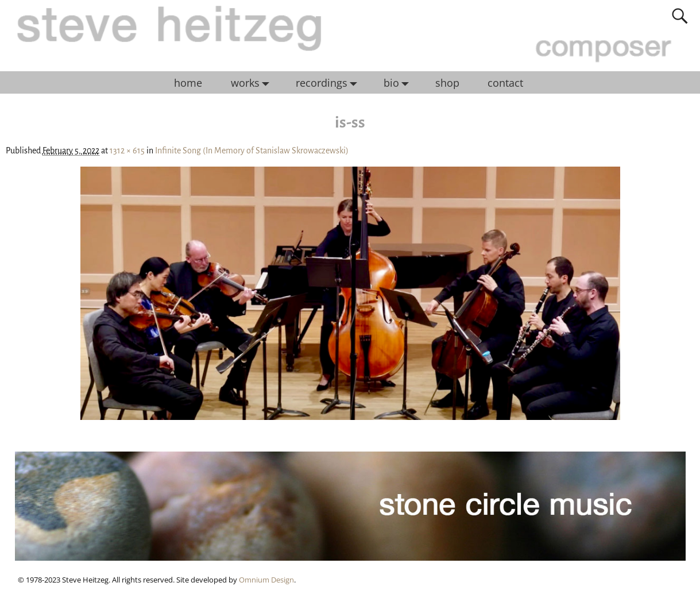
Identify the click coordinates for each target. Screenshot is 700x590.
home (188, 83)
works (253, 83)
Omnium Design (266, 580)
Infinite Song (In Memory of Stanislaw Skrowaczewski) (252, 151)
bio (399, 83)
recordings (329, 83)
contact (505, 83)
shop (447, 83)
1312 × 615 (127, 151)
